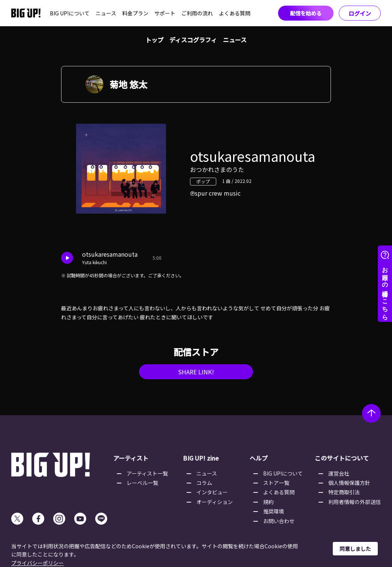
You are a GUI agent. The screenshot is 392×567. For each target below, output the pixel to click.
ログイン (360, 13)
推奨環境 (274, 511)
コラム (204, 483)
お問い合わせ (279, 521)
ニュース (106, 13)
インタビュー (212, 492)
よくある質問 (235, 13)
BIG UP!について (70, 13)
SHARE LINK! (196, 372)
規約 (268, 502)
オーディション (215, 502)
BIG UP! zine (201, 458)
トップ (154, 40)
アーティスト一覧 (147, 473)
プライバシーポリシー (37, 563)
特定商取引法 (344, 492)
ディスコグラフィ (193, 40)
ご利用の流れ (197, 13)
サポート (165, 13)
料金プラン (135, 13)
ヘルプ (259, 458)
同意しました (355, 549)
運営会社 (339, 473)
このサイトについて (342, 458)
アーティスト (131, 458)
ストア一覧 (276, 483)
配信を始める (306, 13)
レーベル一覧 (142, 483)
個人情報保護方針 (349, 483)
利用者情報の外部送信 (355, 502)
